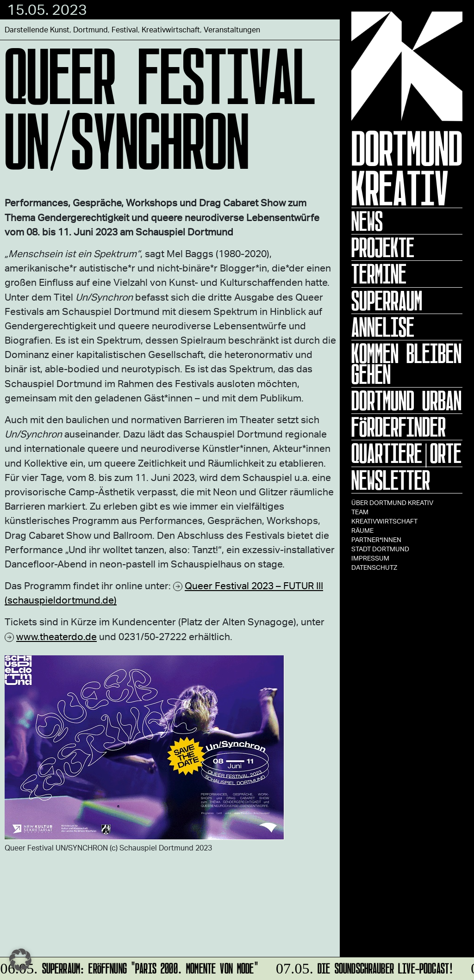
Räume (362, 530)
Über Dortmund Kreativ (392, 502)
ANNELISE (383, 327)
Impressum (370, 558)
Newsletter (391, 480)
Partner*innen (376, 539)
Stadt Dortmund (380, 549)
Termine (379, 274)
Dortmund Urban (406, 401)
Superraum (387, 301)
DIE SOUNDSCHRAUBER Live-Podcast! (364, 967)
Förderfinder (399, 427)
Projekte (383, 247)
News (367, 221)
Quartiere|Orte (406, 453)
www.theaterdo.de (56, 636)
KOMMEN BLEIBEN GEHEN (406, 364)
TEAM (360, 512)
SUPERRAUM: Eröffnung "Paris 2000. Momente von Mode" (130, 967)
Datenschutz (374, 567)
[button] (20, 960)
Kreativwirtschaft (384, 521)
